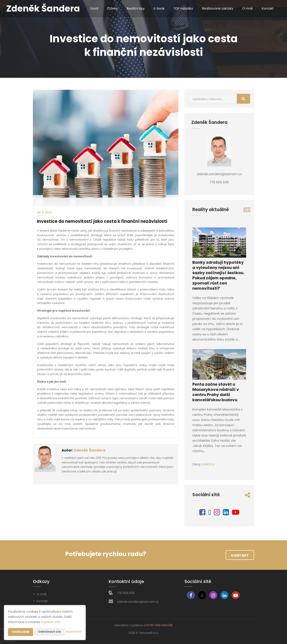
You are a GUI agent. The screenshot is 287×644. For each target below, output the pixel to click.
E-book (156, 8)
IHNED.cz (208, 464)
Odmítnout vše (50, 624)
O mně (246, 8)
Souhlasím (21, 624)
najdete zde (50, 614)
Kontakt (267, 8)
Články (109, 8)
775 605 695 (126, 593)
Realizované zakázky (216, 8)
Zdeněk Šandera (90, 450)
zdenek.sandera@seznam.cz (138, 602)
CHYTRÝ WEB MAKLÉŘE (158, 625)
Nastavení (74, 632)
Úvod (90, 8)
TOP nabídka (181, 8)
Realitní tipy (132, 8)
